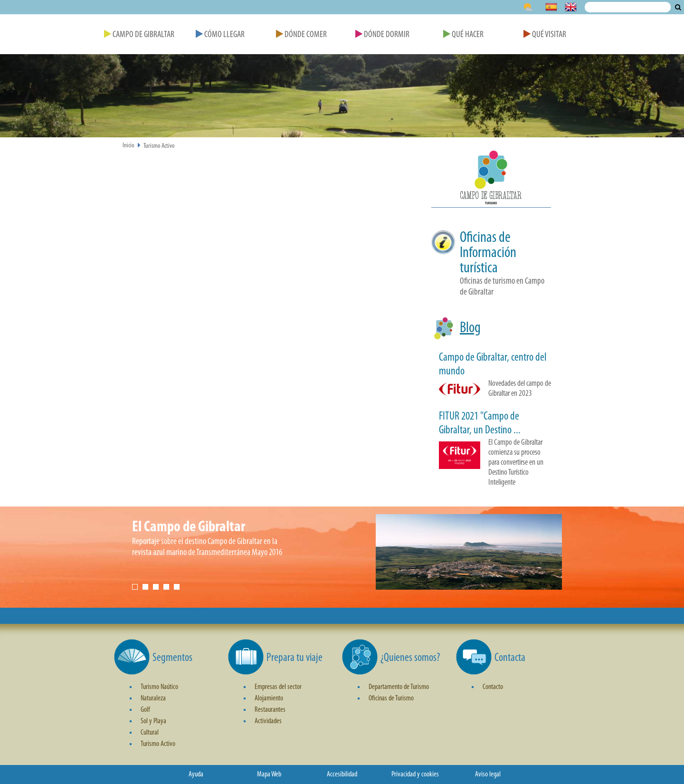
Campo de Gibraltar (139, 35)
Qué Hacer (463, 35)
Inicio (128, 146)
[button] (491, 179)
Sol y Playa (153, 721)
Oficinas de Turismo (391, 698)
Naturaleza (153, 698)
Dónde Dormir (382, 35)
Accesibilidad (342, 774)
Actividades (268, 721)
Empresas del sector (278, 687)
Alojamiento (269, 698)
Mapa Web (269, 774)
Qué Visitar (545, 35)
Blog (470, 328)
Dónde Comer (301, 35)
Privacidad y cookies (415, 774)
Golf (145, 710)
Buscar (678, 7)
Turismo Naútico (159, 687)
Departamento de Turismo (399, 687)
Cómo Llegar (220, 35)
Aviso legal (488, 774)
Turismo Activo (159, 146)
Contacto (493, 687)
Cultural (150, 733)
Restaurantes (270, 710)
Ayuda (196, 774)
